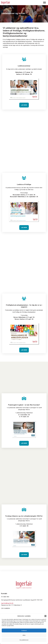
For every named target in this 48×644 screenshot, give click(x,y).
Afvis (24, 635)
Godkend (24, 630)
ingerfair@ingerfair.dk (7, 603)
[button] (45, 616)
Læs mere (24, 105)
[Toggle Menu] (44, 3)
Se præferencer (24, 640)
